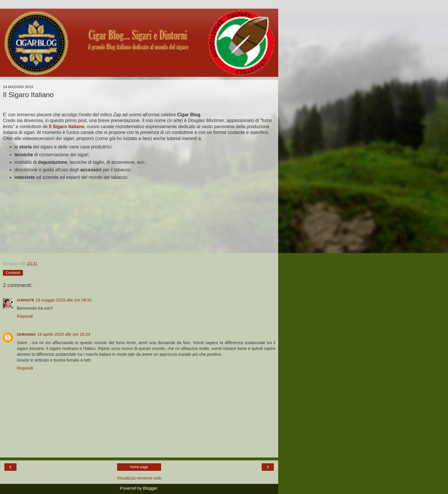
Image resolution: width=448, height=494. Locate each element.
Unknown (26, 334)
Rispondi (25, 316)
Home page (139, 467)
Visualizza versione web (139, 478)
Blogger (150, 488)
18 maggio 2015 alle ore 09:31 (63, 300)
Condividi (13, 273)
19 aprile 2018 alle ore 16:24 (64, 334)
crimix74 (25, 300)
